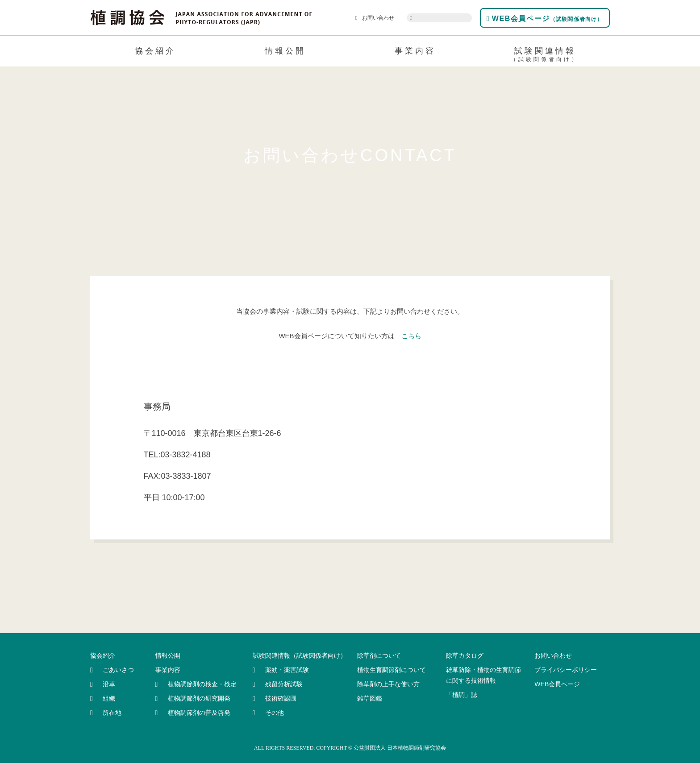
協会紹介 (155, 51)
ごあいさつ (118, 670)
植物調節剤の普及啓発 (199, 713)
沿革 (109, 684)
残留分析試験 (284, 684)
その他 (275, 713)
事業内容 (415, 51)
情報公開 (285, 51)
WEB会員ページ (545, 19)
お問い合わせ (375, 18)
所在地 (112, 713)
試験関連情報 (545, 56)
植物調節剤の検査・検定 (202, 684)
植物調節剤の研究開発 (199, 698)
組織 (109, 698)
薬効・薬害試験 (287, 670)
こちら (411, 336)
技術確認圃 (281, 698)
